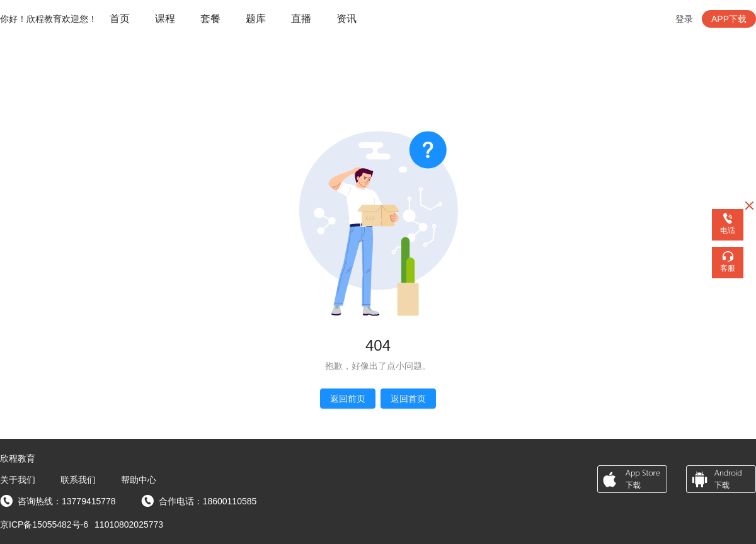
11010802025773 (129, 524)
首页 (120, 19)
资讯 (346, 19)
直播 (301, 19)
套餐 (210, 19)
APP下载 (729, 19)
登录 (684, 19)
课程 (165, 19)
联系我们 (78, 480)
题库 (256, 19)
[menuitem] (120, 19)
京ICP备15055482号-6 (44, 524)
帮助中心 (139, 480)
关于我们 (18, 480)
